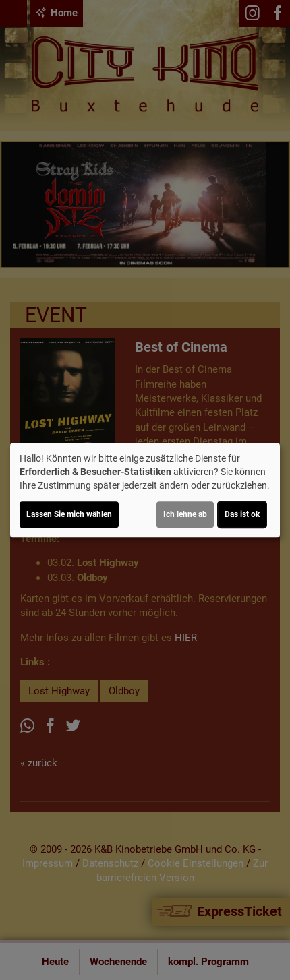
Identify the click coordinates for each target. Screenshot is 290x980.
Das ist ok (242, 514)
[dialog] (145, 490)
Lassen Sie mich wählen (69, 514)
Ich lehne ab (185, 514)
